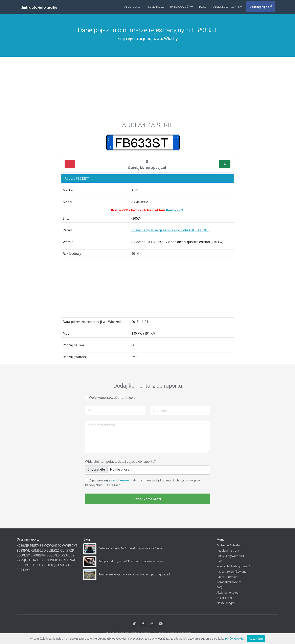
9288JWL (23, 550)
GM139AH (69, 560)
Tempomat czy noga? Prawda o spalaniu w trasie (131, 561)
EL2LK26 (53, 550)
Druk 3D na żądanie (163, 633)
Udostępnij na (261, 7)
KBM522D (38, 550)
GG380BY (67, 555)
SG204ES (53, 555)
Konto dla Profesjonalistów (235, 566)
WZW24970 (53, 546)
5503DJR (51, 565)
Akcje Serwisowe (228, 592)
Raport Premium (227, 577)
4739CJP (23, 546)
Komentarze (156, 7)
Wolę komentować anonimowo (112, 398)
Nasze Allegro (226, 603)
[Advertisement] (147, 87)
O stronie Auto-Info (230, 545)
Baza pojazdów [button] (182, 7)
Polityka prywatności (230, 556)
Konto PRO (175, 210)
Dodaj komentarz (147, 499)
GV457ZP (67, 550)
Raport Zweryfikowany (231, 571)
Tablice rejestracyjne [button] (227, 7)
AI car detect (225, 598)
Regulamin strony (228, 551)
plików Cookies (235, 638)
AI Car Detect (133, 7)
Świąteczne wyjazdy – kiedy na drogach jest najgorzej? (134, 574)
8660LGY (23, 555)
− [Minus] (70, 164)
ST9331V (37, 565)
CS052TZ (65, 565)
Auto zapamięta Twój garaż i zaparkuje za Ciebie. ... (132, 548)
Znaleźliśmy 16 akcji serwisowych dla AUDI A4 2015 (170, 230)
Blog (202, 7)
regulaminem (121, 480)
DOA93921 (37, 560)
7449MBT (53, 560)
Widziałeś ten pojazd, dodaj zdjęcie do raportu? (120, 461)
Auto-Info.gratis (128, 633)
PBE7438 (37, 546)
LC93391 (23, 565)
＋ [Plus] (225, 164)
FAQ (219, 587)
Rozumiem (256, 638)
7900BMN (38, 555)
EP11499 (23, 570)
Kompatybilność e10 (230, 582)
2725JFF (22, 560)
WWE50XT (70, 546)
